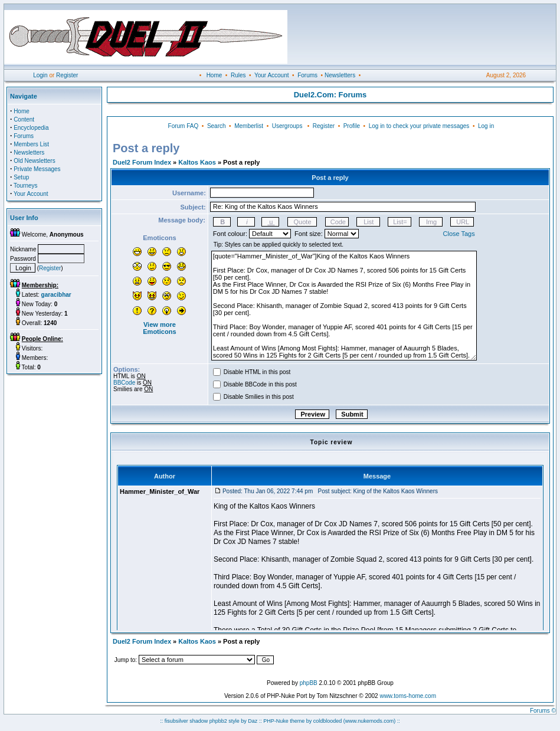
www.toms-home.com (408, 696)
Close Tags (459, 234)
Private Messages (37, 169)
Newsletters (340, 75)
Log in (486, 126)
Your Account (272, 75)
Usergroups (287, 126)
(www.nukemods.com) (370, 721)
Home (214, 75)
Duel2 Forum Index (142, 162)
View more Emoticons (159, 328)
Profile (352, 126)
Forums (307, 75)
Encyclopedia (31, 128)
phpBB (309, 683)
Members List (31, 144)
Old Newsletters (35, 161)
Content (24, 119)
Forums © (543, 711)
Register (67, 75)
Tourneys (26, 186)
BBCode (124, 383)
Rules (238, 75)
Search (217, 126)
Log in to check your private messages (419, 126)
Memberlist (249, 126)
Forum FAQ (184, 126)
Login (40, 75)
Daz (253, 721)
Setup (21, 177)
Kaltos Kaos (197, 162)
